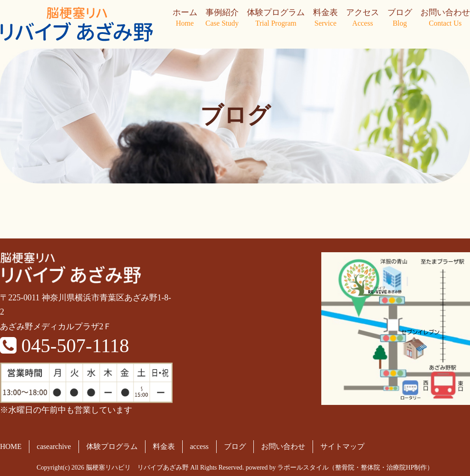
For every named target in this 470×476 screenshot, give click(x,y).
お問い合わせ (445, 18)
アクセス (363, 18)
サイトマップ (342, 446)
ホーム (185, 18)
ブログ (400, 18)
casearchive (54, 446)
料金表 (325, 18)
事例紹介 (222, 18)
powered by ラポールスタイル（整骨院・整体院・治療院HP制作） (339, 468)
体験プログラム (276, 18)
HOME (11, 446)
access (199, 446)
